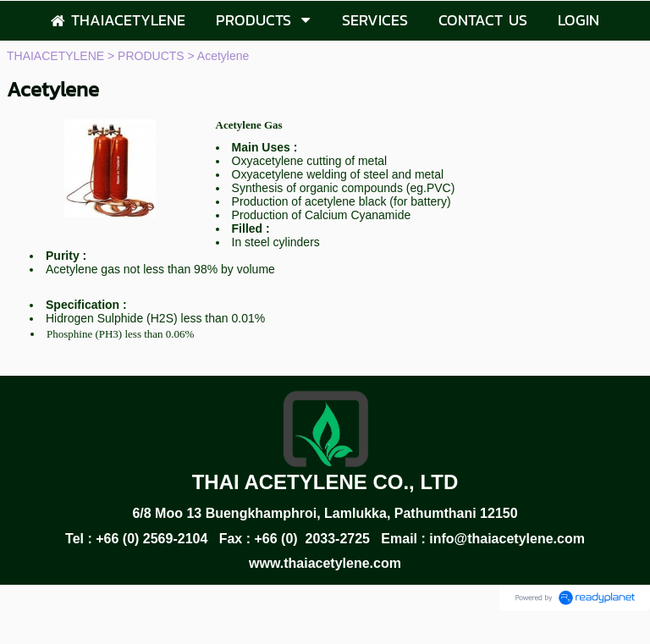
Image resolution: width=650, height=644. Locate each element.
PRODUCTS (151, 56)
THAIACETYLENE (55, 56)
